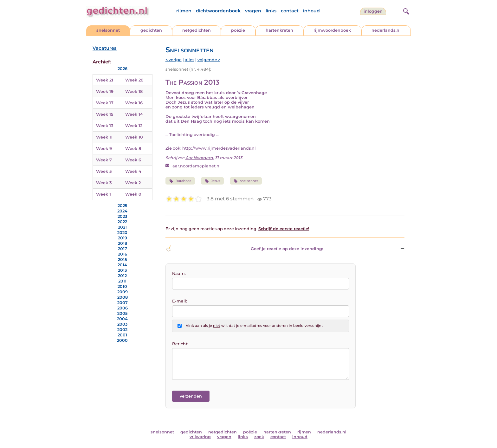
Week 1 (103, 194)
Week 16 (134, 103)
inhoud (311, 11)
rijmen (184, 11)
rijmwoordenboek (332, 30)
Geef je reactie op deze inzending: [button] (244, 249)
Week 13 (105, 126)
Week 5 (104, 171)
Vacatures (105, 48)
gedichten (151, 30)
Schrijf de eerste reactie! (284, 229)
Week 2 (133, 183)
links (271, 11)
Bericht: (180, 344)
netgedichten (197, 30)
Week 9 (104, 149)
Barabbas (180, 181)
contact (290, 11)
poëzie (238, 30)
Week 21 (105, 80)
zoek (259, 437)
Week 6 (133, 160)
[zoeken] (405, 10)
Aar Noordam (199, 158)
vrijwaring (200, 437)
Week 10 (134, 137)
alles (190, 60)
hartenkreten (279, 30)
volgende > (209, 60)
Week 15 (105, 114)
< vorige (174, 60)
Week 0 (133, 194)
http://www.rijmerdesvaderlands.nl (219, 148)
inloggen (373, 11)
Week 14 (134, 114)
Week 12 (134, 126)
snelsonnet (108, 30)
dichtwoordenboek (218, 11)
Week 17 (105, 103)
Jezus (212, 181)
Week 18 (134, 91)
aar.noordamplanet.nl (197, 166)
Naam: (179, 273)
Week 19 (105, 91)
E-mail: (180, 301)
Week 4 (133, 171)
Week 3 (104, 183)
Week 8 (133, 149)
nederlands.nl (386, 30)
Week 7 (104, 160)
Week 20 (134, 80)
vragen (253, 11)
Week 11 (104, 137)
